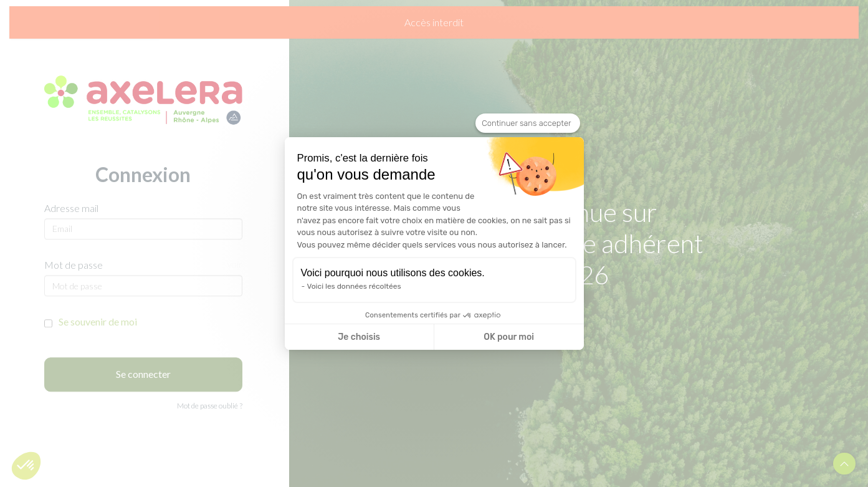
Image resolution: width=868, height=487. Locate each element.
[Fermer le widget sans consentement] (527, 123)
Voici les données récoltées (354, 286)
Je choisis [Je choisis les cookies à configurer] (359, 337)
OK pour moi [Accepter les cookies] (509, 337)
